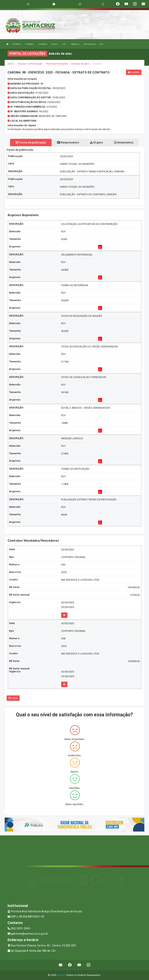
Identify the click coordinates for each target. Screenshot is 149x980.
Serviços (55, 44)
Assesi (61, 975)
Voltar (13, 698)
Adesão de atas (80, 64)
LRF (65, 44)
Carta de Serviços (90, 44)
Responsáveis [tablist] (68, 142)
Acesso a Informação (30, 64)
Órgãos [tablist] (97, 142)
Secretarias (43, 44)
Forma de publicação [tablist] (31, 142)
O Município (30, 44)
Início (11, 64)
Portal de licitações (57, 64)
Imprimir (134, 72)
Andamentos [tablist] (124, 142)
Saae (101, 44)
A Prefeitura (17, 44)
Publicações (75, 44)
